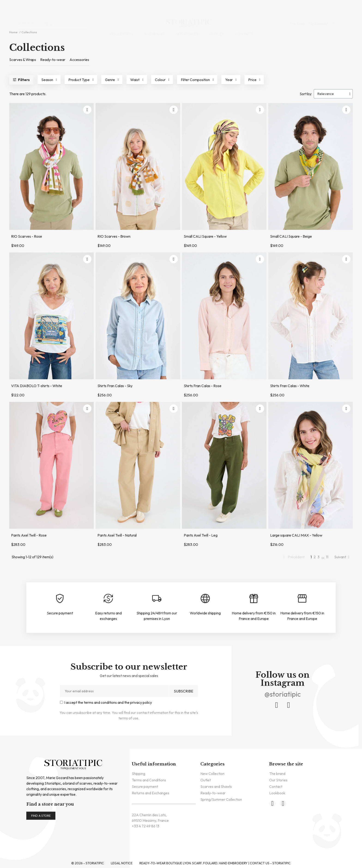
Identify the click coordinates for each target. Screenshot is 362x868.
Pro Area (297, 9)
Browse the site (286, 764)
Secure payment (60, 613)
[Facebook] (277, 705)
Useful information (154, 764)
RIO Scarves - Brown (114, 236)
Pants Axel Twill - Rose (29, 535)
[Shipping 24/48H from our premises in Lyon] (157, 598)
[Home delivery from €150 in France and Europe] (254, 598)
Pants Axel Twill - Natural (117, 535)
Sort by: (306, 94)
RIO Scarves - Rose (27, 236)
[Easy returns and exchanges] (108, 598)
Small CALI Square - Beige (291, 236)
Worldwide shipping (205, 613)
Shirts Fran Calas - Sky (115, 386)
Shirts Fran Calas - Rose (203, 386)
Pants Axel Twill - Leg (201, 535)
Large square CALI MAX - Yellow (296, 535)
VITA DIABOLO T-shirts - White (37, 386)
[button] (333, 9)
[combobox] (55, 9)
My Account (318, 9)
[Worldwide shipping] (205, 598)
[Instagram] (289, 705)
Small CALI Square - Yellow (205, 236)
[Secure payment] (60, 598)
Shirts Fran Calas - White (290, 386)
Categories (213, 764)
